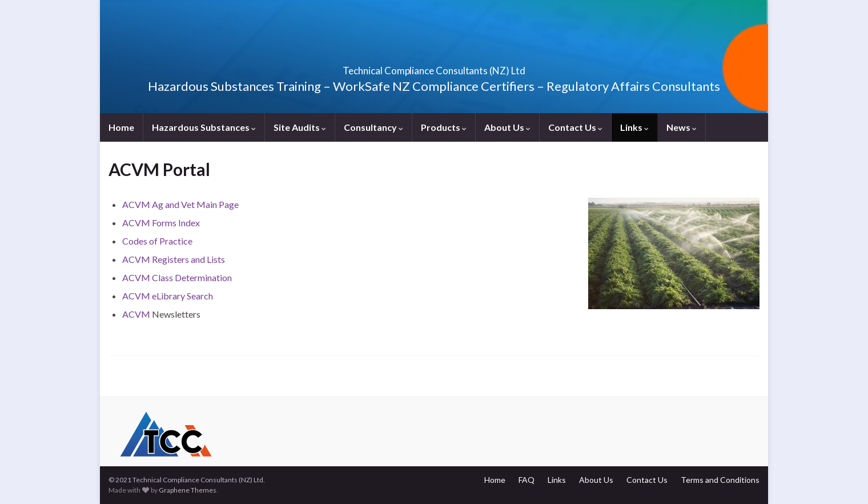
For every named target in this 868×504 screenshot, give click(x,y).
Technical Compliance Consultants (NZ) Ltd (434, 67)
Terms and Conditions (720, 480)
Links (634, 127)
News (682, 127)
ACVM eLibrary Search (168, 296)
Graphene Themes (188, 490)
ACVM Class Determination (177, 277)
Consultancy (373, 127)
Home (121, 127)
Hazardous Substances (204, 127)
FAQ (527, 480)
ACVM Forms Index (161, 223)
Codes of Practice (157, 241)
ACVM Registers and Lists (174, 259)
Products (444, 127)
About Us (507, 127)
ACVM (137, 314)
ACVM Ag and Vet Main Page (180, 204)
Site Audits (300, 127)
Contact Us (575, 127)
